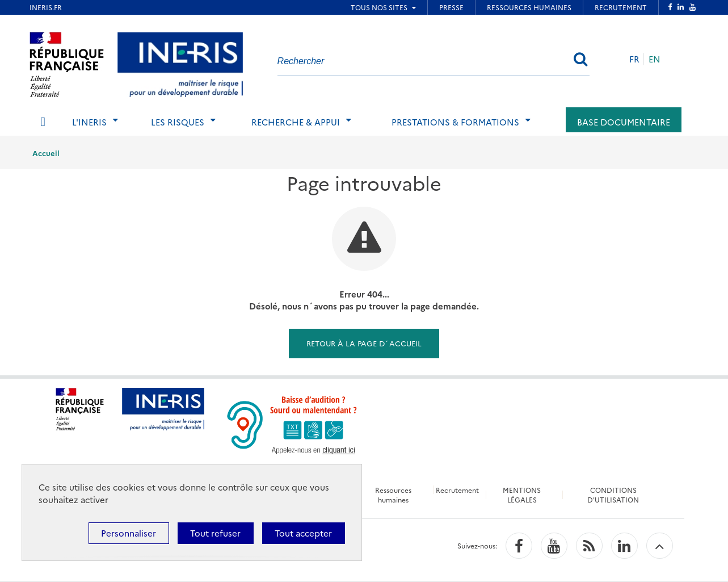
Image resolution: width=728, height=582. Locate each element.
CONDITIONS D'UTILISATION (613, 495)
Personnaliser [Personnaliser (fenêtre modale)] (129, 533)
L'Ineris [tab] (89, 122)
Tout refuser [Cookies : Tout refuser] (215, 533)
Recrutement (457, 490)
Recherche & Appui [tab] (296, 122)
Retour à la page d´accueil (364, 343)
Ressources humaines (393, 495)
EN (655, 59)
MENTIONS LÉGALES (522, 495)
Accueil (46, 153)
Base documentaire (624, 122)
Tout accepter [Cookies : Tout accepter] (303, 533)
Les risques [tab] (178, 122)
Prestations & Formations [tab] (455, 122)
